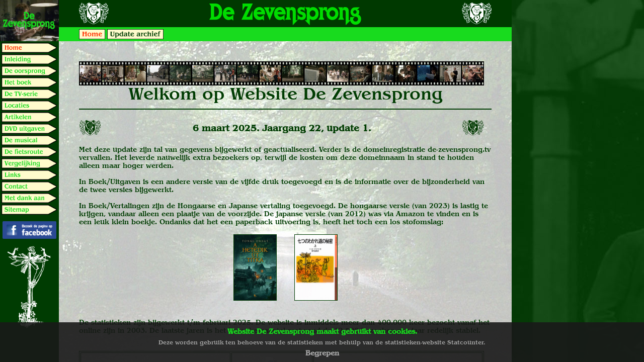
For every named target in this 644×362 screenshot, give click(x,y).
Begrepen (322, 353)
